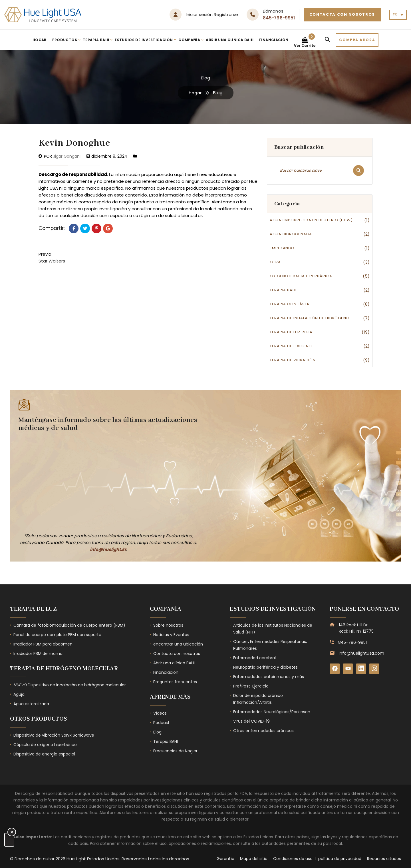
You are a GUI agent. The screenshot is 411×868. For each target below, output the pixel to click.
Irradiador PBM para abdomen (43, 644)
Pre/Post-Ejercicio (251, 686)
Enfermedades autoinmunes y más (269, 677)
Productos (65, 40)
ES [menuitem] (395, 15)
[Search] (327, 40)
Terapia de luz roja (291, 332)
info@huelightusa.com (361, 653)
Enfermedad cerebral (254, 658)
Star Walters (52, 261)
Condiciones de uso (293, 859)
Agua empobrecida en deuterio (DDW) (311, 220)
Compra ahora (357, 40)
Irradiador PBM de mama (38, 653)
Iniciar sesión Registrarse (212, 14)
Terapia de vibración (293, 360)
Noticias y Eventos (171, 635)
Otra (275, 262)
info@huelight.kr (108, 549)
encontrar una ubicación (178, 644)
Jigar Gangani (67, 156)
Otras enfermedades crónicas (263, 731)
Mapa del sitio (254, 859)
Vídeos (160, 713)
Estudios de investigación (144, 40)
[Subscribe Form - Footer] (106, 481)
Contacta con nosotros (342, 14)
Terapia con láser (290, 304)
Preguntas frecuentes (175, 682)
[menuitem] (398, 15)
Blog (157, 732)
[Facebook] (335, 669)
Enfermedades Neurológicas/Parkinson (272, 712)
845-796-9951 (279, 18)
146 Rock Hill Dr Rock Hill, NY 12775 (356, 628)
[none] (398, 15)
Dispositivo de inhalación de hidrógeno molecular (70, 685)
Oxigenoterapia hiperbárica (301, 276)
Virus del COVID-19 (251, 721)
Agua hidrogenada (291, 234)
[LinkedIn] (362, 669)
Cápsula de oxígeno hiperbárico (45, 745)
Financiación (274, 40)
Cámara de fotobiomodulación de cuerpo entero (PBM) (69, 625)
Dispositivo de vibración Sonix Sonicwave (54, 735)
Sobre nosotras (168, 625)
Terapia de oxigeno (291, 346)
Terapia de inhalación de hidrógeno (310, 318)
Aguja (19, 694)
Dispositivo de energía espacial (44, 754)
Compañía (189, 40)
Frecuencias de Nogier (175, 751)
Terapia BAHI (96, 40)
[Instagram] (376, 669)
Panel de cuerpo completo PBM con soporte (57, 635)
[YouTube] (349, 669)
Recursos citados (384, 859)
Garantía (225, 859)
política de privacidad (340, 859)
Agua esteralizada (31, 704)
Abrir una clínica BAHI (230, 40)
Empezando (282, 248)
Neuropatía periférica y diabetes (265, 667)
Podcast (161, 723)
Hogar (40, 40)
